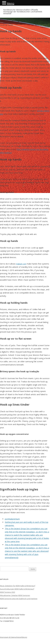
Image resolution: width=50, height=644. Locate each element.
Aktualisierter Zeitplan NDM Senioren (15, 595)
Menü (11, 3)
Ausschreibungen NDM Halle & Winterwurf (17, 589)
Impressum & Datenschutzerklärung (14, 637)
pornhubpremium (12, 519)
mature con (21, 264)
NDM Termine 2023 (8, 592)
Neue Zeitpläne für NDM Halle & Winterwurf (18, 586)
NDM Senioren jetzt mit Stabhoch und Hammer (19, 599)
